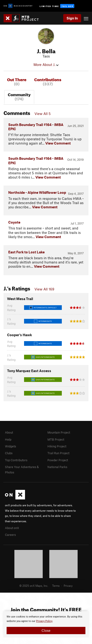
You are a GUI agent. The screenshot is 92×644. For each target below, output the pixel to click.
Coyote (14, 222)
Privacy (68, 586)
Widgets (10, 446)
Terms (56, 586)
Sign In (72, 18)
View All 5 (43, 114)
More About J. (46, 65)
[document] (46, 624)
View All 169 (44, 289)
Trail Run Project (58, 453)
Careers (10, 535)
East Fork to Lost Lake (26, 252)
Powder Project (58, 460)
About (9, 432)
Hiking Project (57, 446)
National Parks (57, 467)
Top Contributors (16, 460)
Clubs (9, 453)
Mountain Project (59, 432)
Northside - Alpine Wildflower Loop (37, 192)
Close (46, 630)
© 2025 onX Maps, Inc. (34, 586)
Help (8, 439)
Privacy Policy (44, 621)
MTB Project (56, 439)
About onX (12, 528)
